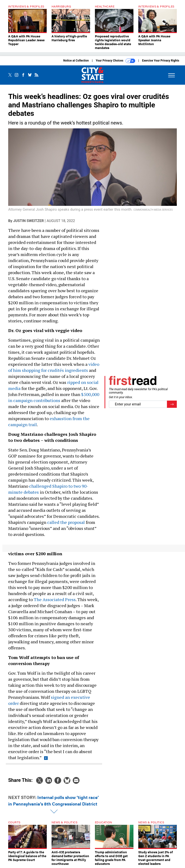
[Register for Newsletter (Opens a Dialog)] (172, 404)
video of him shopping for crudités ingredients (54, 367)
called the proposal (66, 522)
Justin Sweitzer (29, 221)
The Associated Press (55, 599)
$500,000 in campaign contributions (54, 397)
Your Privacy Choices (116, 61)
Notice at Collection (76, 61)
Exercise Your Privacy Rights (161, 61)
